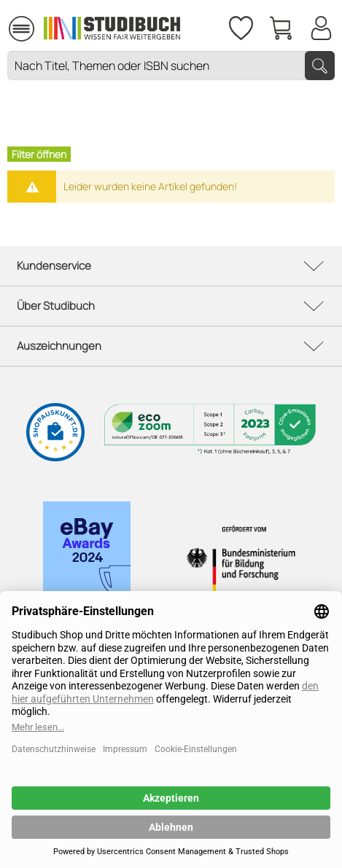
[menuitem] (21, 27)
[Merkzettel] (240, 26)
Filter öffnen (39, 154)
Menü (22, 22)
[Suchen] (320, 66)
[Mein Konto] (321, 26)
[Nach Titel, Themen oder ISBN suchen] (171, 66)
